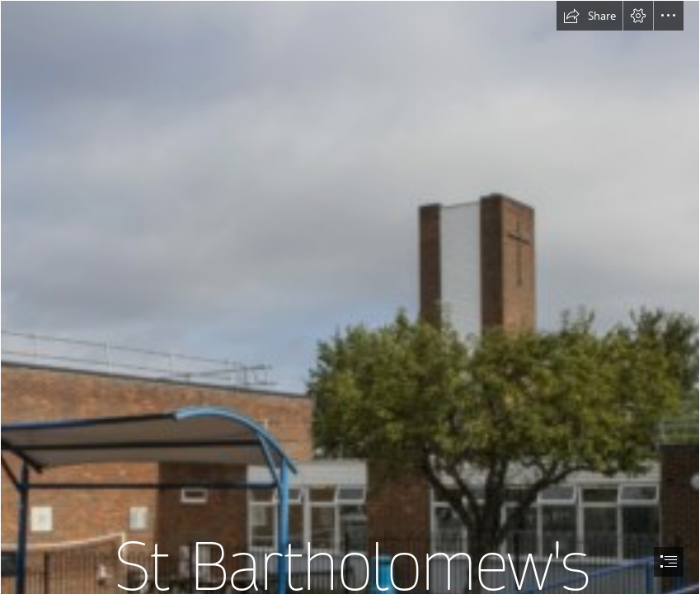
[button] (590, 16)
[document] (350, 297)
